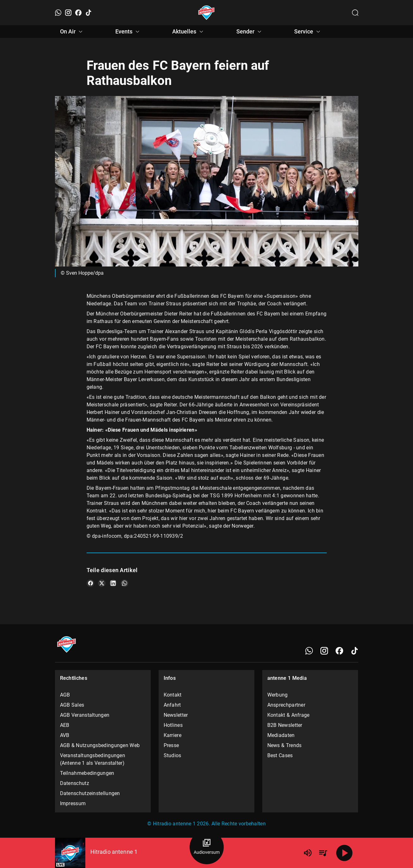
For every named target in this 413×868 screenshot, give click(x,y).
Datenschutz (75, 783)
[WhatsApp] (58, 13)
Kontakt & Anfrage (288, 715)
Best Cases (280, 755)
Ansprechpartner (286, 705)
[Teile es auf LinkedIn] (113, 583)
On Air (72, 32)
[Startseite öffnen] (207, 13)
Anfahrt (172, 705)
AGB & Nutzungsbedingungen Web (100, 745)
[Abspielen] (344, 853)
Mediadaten (281, 735)
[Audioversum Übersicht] (207, 847)
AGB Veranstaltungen (85, 715)
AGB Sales (72, 705)
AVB (65, 735)
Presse (171, 745)
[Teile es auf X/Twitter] (102, 583)
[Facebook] (78, 13)
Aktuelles (189, 32)
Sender (250, 32)
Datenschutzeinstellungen (90, 793)
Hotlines (173, 725)
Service (308, 32)
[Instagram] (68, 13)
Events (128, 32)
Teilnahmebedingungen (87, 773)
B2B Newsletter (285, 725)
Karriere (173, 735)
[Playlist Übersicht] (323, 853)
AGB (65, 695)
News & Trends (285, 745)
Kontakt (173, 695)
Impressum (73, 803)
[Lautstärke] (308, 853)
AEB (65, 725)
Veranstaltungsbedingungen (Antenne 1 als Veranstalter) (93, 759)
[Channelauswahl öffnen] (355, 13)
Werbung (278, 695)
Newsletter (176, 715)
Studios (173, 755)
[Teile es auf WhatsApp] (125, 583)
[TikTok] (88, 13)
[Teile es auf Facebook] (90, 583)
